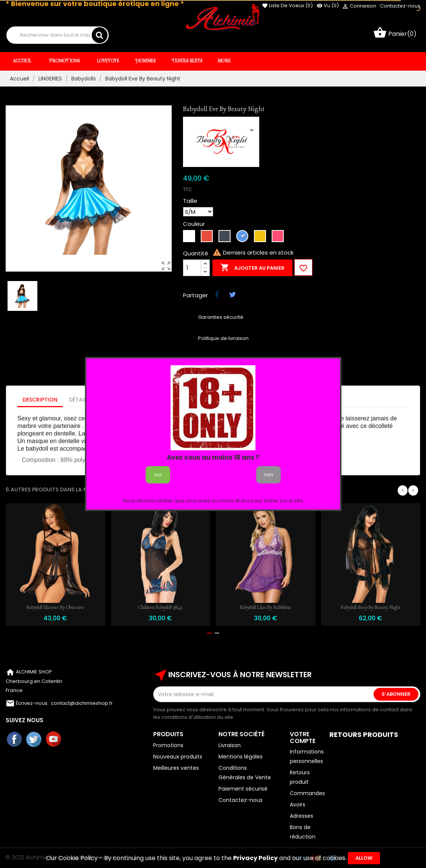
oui (158, 475)
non (268, 475)
